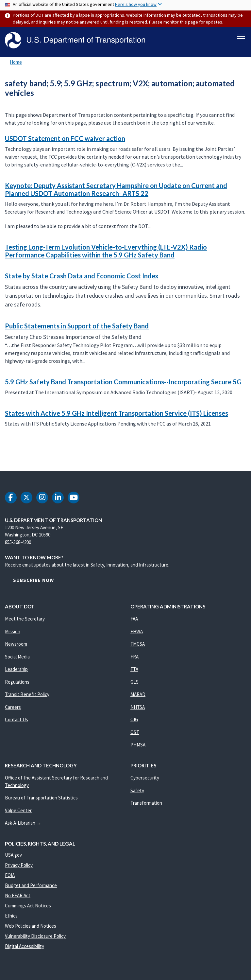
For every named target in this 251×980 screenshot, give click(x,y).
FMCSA (138, 644)
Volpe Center (18, 810)
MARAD (138, 694)
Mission (13, 631)
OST (135, 732)
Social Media (17, 657)
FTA (134, 669)
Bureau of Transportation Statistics (41, 798)
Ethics (11, 916)
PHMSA (138, 745)
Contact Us (17, 719)
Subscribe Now (33, 580)
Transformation (146, 803)
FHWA (137, 631)
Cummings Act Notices (28, 906)
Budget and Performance (31, 885)
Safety (137, 790)
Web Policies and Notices (31, 926)
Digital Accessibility (25, 946)
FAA (134, 619)
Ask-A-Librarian (23, 823)
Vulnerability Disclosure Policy (35, 936)
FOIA (10, 875)
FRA (134, 657)
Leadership (16, 669)
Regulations (17, 682)
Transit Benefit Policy (27, 694)
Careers (13, 707)
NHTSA (138, 707)
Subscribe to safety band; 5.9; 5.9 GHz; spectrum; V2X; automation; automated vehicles (4, 456)
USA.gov (13, 855)
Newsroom (16, 644)
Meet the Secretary (25, 619)
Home (16, 62)
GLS (134, 682)
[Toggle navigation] (241, 36)
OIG (134, 719)
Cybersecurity (145, 778)
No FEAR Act (18, 895)
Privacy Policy (19, 865)
